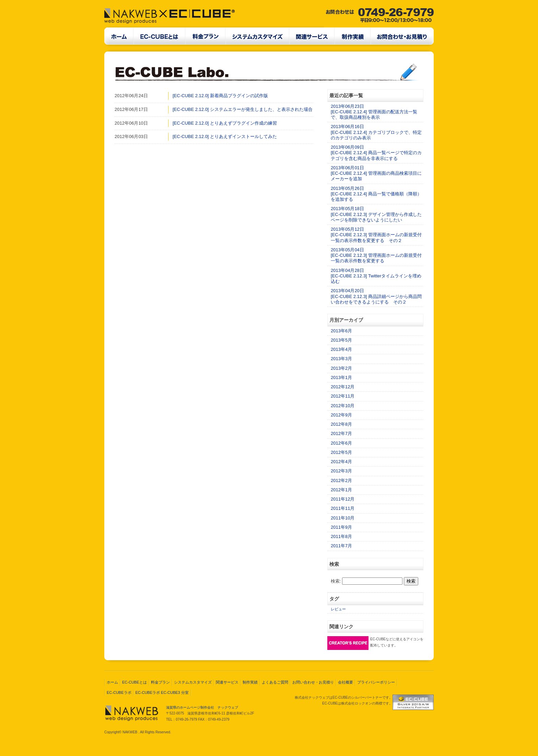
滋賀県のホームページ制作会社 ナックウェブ (202, 707)
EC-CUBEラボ (119, 692)
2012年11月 (343, 396)
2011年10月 (343, 518)
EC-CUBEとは (134, 682)
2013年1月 (341, 377)
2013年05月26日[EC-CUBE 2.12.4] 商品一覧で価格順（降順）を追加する (376, 194)
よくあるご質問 (275, 682)
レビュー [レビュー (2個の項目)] (338, 609)
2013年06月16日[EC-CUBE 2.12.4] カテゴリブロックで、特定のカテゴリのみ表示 (376, 132)
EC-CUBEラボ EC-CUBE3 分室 (162, 692)
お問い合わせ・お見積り (313, 682)
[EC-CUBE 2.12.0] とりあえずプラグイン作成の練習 (225, 123)
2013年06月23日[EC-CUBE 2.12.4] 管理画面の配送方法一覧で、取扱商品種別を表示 (374, 112)
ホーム (112, 682)
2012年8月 (341, 424)
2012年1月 (341, 490)
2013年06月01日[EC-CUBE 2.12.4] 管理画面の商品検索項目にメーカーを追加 (376, 173)
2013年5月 (341, 340)
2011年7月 (341, 546)
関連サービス (227, 682)
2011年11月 (343, 508)
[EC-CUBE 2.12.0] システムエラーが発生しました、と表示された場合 (243, 109)
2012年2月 (341, 480)
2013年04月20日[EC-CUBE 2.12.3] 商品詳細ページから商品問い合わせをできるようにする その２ (376, 296)
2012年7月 (341, 433)
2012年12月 (343, 387)
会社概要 (346, 682)
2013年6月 (341, 331)
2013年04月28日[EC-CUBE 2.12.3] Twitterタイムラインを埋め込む (376, 276)
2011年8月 (341, 536)
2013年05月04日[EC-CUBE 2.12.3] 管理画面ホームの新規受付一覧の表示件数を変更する (376, 255)
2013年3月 (341, 359)
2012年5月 (341, 452)
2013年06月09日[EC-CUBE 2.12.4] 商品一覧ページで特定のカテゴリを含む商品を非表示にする (376, 153)
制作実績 (250, 682)
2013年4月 (341, 349)
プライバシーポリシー (376, 682)
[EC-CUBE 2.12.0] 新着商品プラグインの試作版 (220, 96)
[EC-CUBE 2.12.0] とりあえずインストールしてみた (225, 136)
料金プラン (160, 682)
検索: (336, 581)
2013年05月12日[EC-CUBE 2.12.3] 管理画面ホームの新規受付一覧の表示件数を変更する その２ (376, 235)
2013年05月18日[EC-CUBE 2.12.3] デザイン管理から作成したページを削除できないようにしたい (376, 214)
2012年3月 (341, 471)
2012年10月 (343, 406)
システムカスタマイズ (193, 682)
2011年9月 (341, 527)
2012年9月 (341, 415)
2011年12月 (343, 499)
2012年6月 (341, 443)
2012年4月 (341, 462)
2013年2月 (341, 368)
